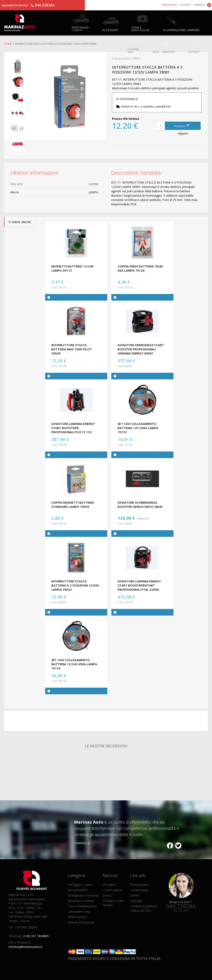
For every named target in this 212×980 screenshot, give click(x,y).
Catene (133, 50)
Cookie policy (139, 890)
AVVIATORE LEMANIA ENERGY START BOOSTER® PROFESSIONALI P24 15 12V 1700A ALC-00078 (73, 430)
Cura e (140, 28)
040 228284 (45, 5)
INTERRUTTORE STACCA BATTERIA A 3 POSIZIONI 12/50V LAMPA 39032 (75, 585)
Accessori (110, 30)
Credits (135, 895)
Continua (80, 843)
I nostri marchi (112, 890)
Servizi (107, 895)
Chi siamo (109, 885)
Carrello (200, 5)
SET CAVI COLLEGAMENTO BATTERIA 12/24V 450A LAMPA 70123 (74, 664)
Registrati (169, 5)
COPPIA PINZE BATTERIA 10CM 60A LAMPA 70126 (140, 268)
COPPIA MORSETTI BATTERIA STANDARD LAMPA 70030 (73, 505)
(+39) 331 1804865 (36, 936)
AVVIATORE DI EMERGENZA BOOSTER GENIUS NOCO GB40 (140, 505)
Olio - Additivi (163, 52)
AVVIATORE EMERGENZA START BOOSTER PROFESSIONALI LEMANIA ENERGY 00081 (141, 349)
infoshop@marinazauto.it (25, 947)
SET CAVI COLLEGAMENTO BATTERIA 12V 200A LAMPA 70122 (138, 428)
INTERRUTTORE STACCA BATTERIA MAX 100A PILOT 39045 (72, 349)
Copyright (136, 901)
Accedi (185, 5)
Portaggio (80, 28)
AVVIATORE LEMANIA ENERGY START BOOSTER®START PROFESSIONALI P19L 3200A (139, 585)
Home (8, 44)
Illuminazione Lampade (181, 30)
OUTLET (194, 52)
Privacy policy (139, 885)
